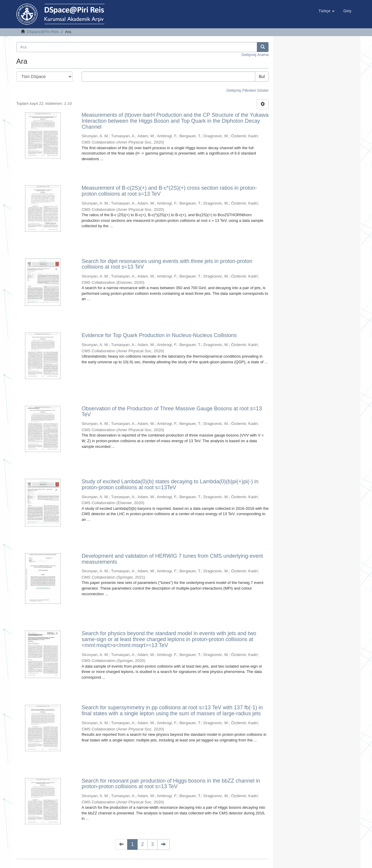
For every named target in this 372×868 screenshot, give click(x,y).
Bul (262, 77)
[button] (326, 11)
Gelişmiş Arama (255, 55)
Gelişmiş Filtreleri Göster (248, 90)
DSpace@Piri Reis (43, 32)
